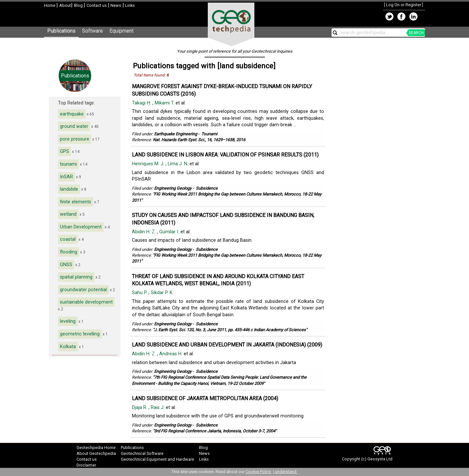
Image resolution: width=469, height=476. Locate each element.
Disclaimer (86, 465)
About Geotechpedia (96, 453)
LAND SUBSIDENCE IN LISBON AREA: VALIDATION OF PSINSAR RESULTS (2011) (225, 155)
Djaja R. (140, 408)
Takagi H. (142, 103)
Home (50, 5)
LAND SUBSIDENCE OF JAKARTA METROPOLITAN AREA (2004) (205, 398)
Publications (61, 31)
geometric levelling (80, 334)
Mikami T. (165, 103)
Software (92, 31)
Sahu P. (140, 293)
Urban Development (81, 227)
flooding (69, 252)
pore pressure (75, 139)
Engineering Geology (173, 188)
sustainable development (86, 302)
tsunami (68, 164)
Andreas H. (171, 354)
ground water (74, 126)
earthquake (72, 114)
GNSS (66, 265)
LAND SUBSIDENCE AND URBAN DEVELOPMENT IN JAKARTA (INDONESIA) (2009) (227, 345)
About (65, 5)
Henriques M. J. (149, 164)
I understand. (285, 472)
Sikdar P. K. (163, 293)
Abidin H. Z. (144, 232)
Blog (79, 5)
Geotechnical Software (142, 453)
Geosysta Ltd (380, 459)
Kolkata (68, 347)
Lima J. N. (179, 164)
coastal (68, 239)
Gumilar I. (170, 232)
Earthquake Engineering (176, 134)
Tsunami (209, 134)
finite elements (76, 202)
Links (129, 5)
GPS (64, 151)
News (115, 5)
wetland (68, 214)
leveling (68, 321)
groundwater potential (83, 290)
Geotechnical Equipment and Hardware (157, 459)
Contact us (97, 5)
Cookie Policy (259, 472)
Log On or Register (404, 5)
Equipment (121, 31)
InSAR (66, 177)
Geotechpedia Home (96, 448)
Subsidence (207, 188)
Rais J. (158, 408)
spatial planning (76, 277)
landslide (69, 189)
